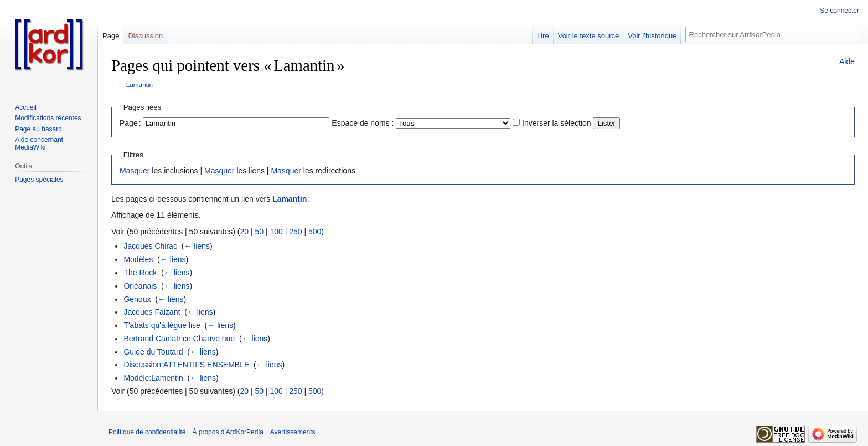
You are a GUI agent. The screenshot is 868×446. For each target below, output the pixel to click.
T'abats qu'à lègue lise (162, 325)
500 (315, 232)
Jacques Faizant (152, 312)
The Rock (140, 273)
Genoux (137, 299)
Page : (130, 123)
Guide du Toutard (153, 352)
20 (244, 232)
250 (295, 232)
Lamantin (139, 84)
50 (259, 232)
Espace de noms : (363, 123)
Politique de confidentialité (147, 432)
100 (276, 232)
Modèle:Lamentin (153, 378)
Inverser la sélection (557, 123)
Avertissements (293, 432)
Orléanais (140, 286)
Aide (847, 61)
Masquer (135, 171)
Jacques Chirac (150, 246)
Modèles (138, 259)
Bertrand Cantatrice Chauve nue (179, 339)
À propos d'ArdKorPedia (228, 432)
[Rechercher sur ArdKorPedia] (772, 34)
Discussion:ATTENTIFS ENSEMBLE (186, 365)
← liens (197, 246)
